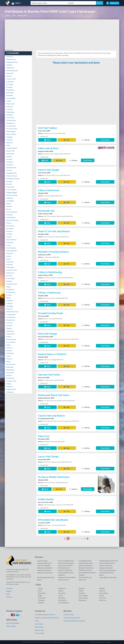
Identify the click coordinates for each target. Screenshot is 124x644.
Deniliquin (10, 353)
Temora (9, 348)
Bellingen (10, 306)
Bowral (9, 76)
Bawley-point (22, 15)
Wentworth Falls (12, 312)
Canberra (102, 591)
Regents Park (11, 389)
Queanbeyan (11, 317)
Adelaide (102, 588)
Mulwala (9, 215)
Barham (9, 281)
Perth (40, 591)
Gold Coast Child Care (65, 565)
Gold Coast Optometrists (108, 570)
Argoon (9, 350)
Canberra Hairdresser (65, 570)
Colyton (9, 326)
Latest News (39, 624)
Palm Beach (10, 334)
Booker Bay (11, 320)
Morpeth (10, 115)
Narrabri (9, 253)
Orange (9, 181)
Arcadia (9, 159)
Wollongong (11, 131)
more (86, 539)
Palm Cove (103, 600)
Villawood (10, 392)
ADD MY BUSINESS (13, 623)
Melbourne (62, 588)
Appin (9, 345)
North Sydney (11, 248)
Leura (9, 245)
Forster (9, 170)
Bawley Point (11, 59)
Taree (9, 356)
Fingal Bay (10, 289)
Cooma (9, 295)
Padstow (10, 386)
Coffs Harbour (11, 190)
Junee (9, 259)
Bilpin (9, 204)
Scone (9, 209)
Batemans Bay (11, 168)
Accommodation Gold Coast (109, 561)
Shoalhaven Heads (13, 179)
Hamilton (10, 301)
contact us (52, 614)
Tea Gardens (11, 292)
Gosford (9, 309)
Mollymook (10, 68)
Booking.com (9, 50)
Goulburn (10, 162)
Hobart (81, 591)
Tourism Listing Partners (66, 561)
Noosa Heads (103, 593)
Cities (14, 15)
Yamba (9, 101)
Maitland (10, 198)
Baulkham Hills (11, 173)
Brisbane (82, 588)
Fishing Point (11, 120)
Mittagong (10, 112)
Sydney (9, 156)
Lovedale (10, 84)
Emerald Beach (11, 251)
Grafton (9, 276)
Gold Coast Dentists (85, 565)
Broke (9, 298)
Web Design (39, 627)
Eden (8, 145)
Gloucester (10, 226)
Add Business (114, 3)
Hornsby (9, 265)
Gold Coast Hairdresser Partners (74, 621)
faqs (43, 630)
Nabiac (9, 384)
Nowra (9, 223)
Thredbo (9, 109)
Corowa (9, 323)
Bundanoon (10, 123)
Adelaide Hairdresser (44, 570)
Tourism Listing (42, 561)
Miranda (9, 107)
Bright (40, 595)
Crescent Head (11, 129)
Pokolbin (10, 95)
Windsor (9, 65)
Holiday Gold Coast (85, 570)
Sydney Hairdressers (106, 568)
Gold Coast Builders (44, 565)
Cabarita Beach (12, 148)
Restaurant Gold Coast (45, 573)
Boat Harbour (11, 134)
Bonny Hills (10, 151)
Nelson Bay (10, 104)
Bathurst (10, 143)
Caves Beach (11, 342)
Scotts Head (11, 364)
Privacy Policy (40, 633)
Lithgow (9, 303)
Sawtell (9, 206)
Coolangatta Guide (85, 561)
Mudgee (9, 137)
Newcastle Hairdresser (86, 568)
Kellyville (10, 73)
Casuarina (10, 82)
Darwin (61, 591)
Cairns (61, 595)
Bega (8, 287)
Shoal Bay (10, 93)
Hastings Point (12, 284)
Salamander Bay (12, 62)
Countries (10, 588)
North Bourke (11, 339)
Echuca (9, 375)
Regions (9, 591)
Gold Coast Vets (63, 580)
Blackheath (10, 370)
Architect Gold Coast (86, 563)
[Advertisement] (62, 34)
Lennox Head (11, 79)
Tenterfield (10, 378)
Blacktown (10, 331)
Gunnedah (10, 373)
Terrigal (9, 87)
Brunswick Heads (12, 220)
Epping (9, 328)
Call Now (86, 140)
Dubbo (9, 237)
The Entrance (11, 126)
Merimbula (10, 187)
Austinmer (10, 228)
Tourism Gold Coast (85, 577)
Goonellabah (11, 98)
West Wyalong (12, 195)
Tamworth (10, 262)
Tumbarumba (11, 314)
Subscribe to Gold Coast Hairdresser (47, 618)
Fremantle (41, 600)
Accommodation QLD (44, 563)
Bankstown (10, 273)
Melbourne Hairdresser (45, 568)
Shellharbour (11, 217)
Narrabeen (10, 90)
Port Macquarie (12, 212)
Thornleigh (10, 278)
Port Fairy (102, 598)
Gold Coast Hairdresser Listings (100, 642)
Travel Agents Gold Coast (108, 577)
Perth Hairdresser (64, 568)
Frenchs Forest (12, 270)
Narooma (10, 242)
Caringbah (10, 201)
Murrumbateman (12, 70)
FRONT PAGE (11, 626)
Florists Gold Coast (106, 565)
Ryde (8, 362)
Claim (67, 140)
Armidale (10, 165)
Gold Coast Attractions (107, 563)
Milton (9, 337)
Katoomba (10, 267)
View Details (105, 140)
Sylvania (9, 231)
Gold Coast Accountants (66, 563)
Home (8, 15)
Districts (9, 597)
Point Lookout (83, 598)
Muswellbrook (11, 240)
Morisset (10, 57)
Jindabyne (82, 593)
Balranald (10, 367)
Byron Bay (62, 593)
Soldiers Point (11, 381)
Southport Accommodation (67, 577)
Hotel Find (82, 580)
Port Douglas (83, 595)
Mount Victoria (12, 176)
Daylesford (42, 598)
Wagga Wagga (12, 192)
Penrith (9, 184)
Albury (9, 256)
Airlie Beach (62, 600)
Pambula (9, 140)
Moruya (9, 359)
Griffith (9, 234)
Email (47, 140)
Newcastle (10, 154)
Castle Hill (10, 118)
